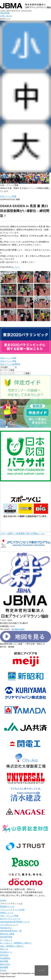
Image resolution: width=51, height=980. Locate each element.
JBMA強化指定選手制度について (15, 922)
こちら (16, 267)
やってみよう (6, 940)
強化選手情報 (6, 937)
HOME (3, 900)
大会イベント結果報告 (10, 364)
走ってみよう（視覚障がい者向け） (16, 943)
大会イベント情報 (8, 358)
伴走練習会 (5, 958)
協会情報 (4, 961)
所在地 (3, 970)
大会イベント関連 (8, 196)
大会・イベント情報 (9, 916)
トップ (41, 970)
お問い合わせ (6, 16)
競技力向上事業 (7, 934)
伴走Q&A (4, 955)
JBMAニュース (7, 913)
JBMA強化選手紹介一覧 (11, 931)
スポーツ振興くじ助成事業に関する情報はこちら (22, 533)
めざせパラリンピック (10, 919)
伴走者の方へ (6, 928)
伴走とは (4, 949)
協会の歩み (5, 964)
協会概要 (4, 967)
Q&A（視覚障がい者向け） (12, 946)
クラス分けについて (9, 925)
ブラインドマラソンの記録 (12, 910)
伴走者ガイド (6, 952)
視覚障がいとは (7, 906)
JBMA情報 (5, 13)
